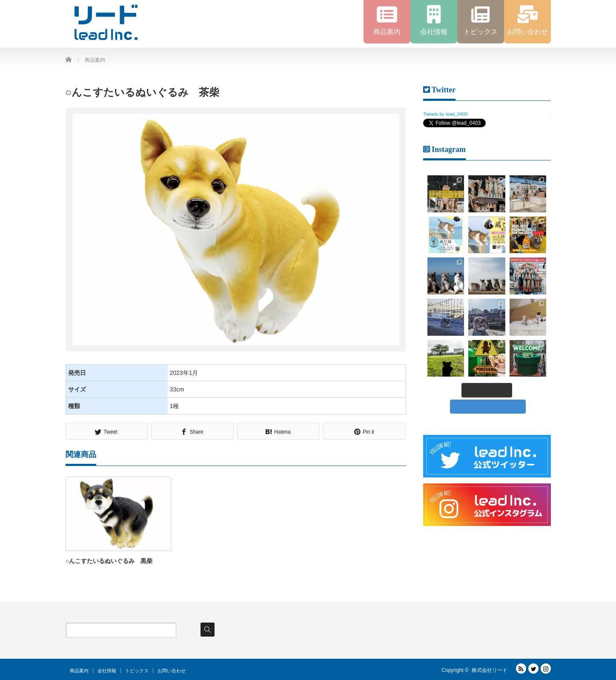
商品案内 (79, 671)
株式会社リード (490, 670)
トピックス (137, 671)
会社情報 (107, 671)
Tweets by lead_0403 (446, 114)
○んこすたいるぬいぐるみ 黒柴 (109, 561)
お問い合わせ (172, 671)
